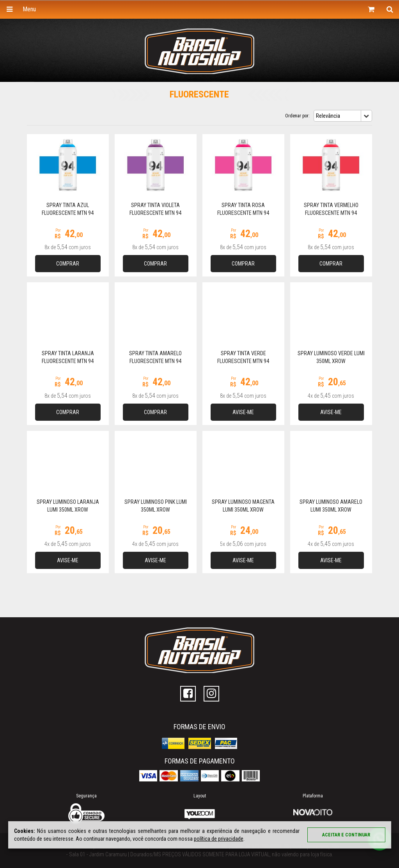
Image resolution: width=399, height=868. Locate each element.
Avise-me (243, 412)
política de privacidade (218, 839)
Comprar (68, 264)
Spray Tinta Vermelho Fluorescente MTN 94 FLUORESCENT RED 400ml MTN (331, 213)
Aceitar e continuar (346, 835)
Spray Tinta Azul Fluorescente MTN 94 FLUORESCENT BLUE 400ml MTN (68, 213)
